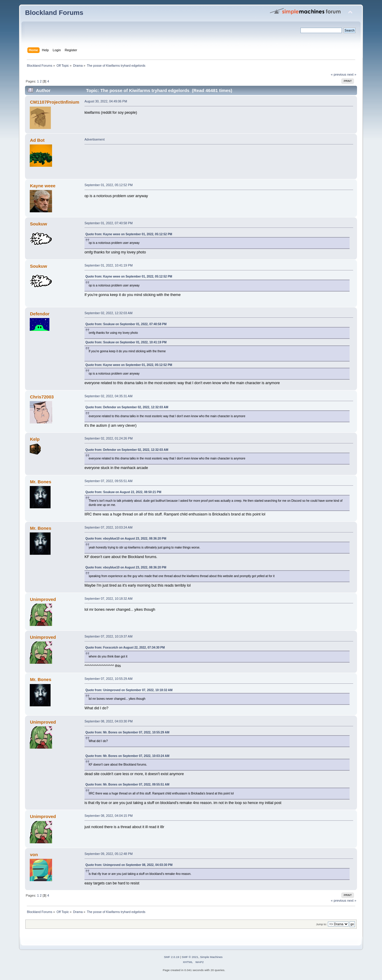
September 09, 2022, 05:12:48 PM (109, 854)
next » (352, 74)
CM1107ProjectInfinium (55, 102)
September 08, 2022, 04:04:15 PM (109, 816)
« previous (339, 74)
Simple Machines (211, 957)
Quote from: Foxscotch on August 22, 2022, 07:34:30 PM (125, 648)
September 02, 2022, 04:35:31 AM (108, 396)
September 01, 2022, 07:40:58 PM (109, 223)
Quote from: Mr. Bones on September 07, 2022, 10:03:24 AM (127, 756)
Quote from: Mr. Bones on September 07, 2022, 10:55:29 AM (127, 732)
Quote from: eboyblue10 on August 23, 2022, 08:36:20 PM (126, 539)
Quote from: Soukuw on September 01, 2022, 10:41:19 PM (126, 342)
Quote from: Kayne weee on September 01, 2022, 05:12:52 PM (129, 234)
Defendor (40, 314)
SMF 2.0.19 (172, 957)
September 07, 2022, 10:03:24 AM (108, 527)
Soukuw (39, 224)
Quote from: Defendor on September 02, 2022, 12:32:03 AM (127, 407)
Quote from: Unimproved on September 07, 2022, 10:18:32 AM (129, 690)
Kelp (35, 439)
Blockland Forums (54, 13)
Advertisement (95, 139)
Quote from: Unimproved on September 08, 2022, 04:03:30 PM (129, 865)
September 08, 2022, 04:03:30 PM (109, 721)
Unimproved (43, 599)
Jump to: (321, 924)
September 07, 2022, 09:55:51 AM (108, 481)
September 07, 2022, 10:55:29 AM (108, 679)
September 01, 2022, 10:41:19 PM (109, 265)
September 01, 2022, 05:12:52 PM (109, 185)
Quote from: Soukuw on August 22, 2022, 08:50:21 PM (123, 492)
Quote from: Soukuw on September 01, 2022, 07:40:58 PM (126, 324)
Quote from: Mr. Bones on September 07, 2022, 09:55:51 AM (127, 785)
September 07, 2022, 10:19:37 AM (108, 636)
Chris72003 (42, 397)
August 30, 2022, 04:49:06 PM (106, 101)
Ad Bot (37, 140)
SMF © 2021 (190, 957)
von (34, 854)
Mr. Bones (41, 482)
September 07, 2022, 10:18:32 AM (108, 599)
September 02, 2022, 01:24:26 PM (109, 438)
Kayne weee (43, 186)
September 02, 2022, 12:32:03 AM (108, 313)
